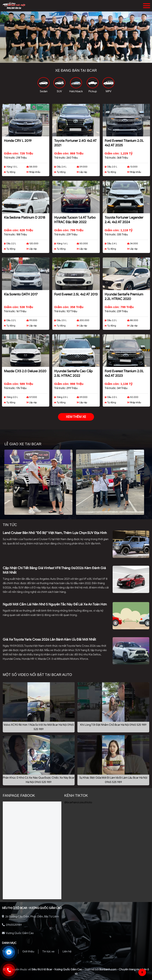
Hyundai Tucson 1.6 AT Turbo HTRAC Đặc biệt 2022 (75, 220)
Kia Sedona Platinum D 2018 (25, 218)
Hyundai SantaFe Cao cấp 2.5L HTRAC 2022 (73, 373)
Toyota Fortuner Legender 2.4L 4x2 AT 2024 (124, 220)
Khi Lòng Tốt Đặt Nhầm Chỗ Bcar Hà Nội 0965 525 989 (113, 725)
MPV (109, 91)
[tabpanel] (76, 37)
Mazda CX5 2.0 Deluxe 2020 (25, 371)
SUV (59, 91)
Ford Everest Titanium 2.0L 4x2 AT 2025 (124, 143)
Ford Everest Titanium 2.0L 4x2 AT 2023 (124, 373)
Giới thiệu (28, 951)
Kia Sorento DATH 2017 (21, 294)
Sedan (44, 91)
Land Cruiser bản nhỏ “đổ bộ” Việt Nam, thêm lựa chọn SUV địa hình (55, 533)
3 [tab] (82, 60)
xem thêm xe (76, 417)
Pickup (93, 91)
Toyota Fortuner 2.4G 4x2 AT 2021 (75, 143)
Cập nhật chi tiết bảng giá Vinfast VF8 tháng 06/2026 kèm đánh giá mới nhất (54, 570)
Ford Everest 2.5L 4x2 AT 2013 (76, 294)
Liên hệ (67, 951)
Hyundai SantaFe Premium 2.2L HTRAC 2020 (124, 297)
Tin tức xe (48, 951)
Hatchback (76, 91)
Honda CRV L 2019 (18, 141)
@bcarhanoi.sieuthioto (78, 802)
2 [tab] (76, 60)
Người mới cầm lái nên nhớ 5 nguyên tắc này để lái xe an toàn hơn (55, 604)
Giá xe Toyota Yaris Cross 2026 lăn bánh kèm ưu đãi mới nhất (49, 639)
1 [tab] (70, 60)
